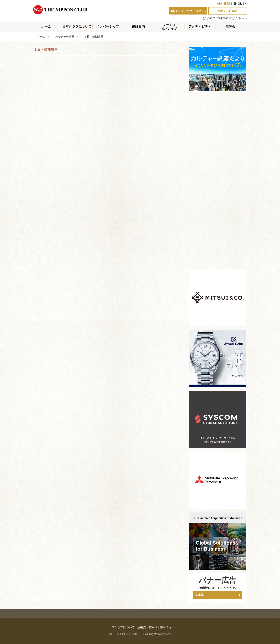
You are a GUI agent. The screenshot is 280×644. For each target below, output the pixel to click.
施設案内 (138, 26)
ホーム (46, 26)
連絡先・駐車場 (228, 11)
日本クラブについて (77, 26)
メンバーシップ (108, 26)
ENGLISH (240, 3)
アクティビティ (200, 26)
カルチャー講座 (65, 36)
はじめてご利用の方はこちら (224, 18)
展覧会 (230, 26)
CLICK (218, 595)
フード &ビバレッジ (169, 27)
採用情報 (166, 627)
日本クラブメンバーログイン (188, 11)
